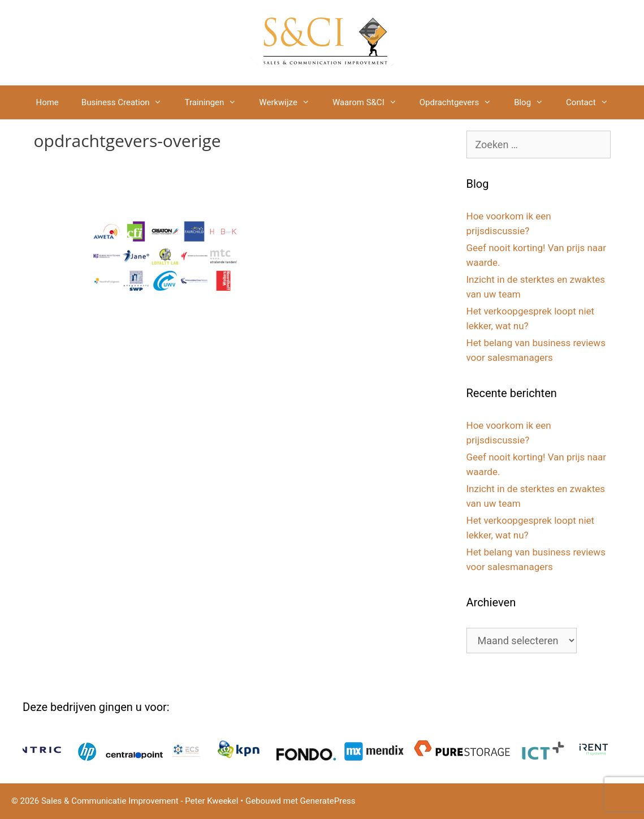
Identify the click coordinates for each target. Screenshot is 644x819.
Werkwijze (290, 102)
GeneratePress (328, 801)
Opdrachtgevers (461, 102)
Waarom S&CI (370, 102)
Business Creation (127, 102)
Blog (534, 102)
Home (47, 102)
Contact (593, 102)
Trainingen (216, 102)
